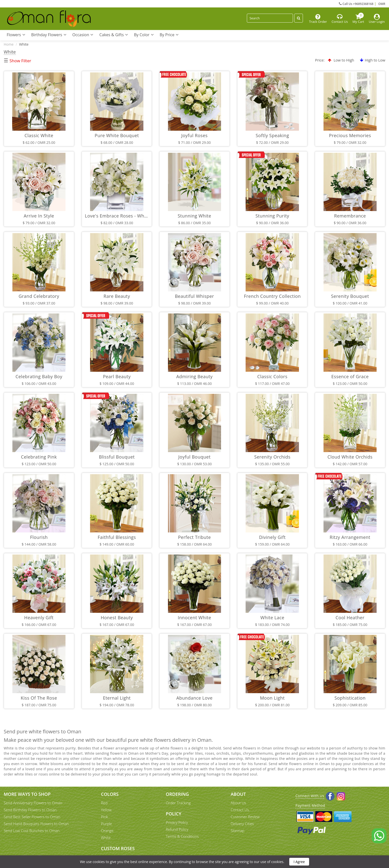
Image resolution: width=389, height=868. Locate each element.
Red (104, 803)
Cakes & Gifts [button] (114, 35)
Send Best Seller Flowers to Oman (32, 817)
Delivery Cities (242, 824)
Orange (107, 831)
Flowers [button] (16, 35)
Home (9, 44)
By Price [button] (169, 35)
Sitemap (238, 831)
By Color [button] (144, 35)
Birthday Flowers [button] (49, 35)
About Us (238, 803)
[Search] (270, 18)
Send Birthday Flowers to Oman (30, 810)
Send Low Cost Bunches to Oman (32, 831)
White (106, 837)
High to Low (373, 60)
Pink (104, 817)
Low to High (341, 60)
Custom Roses (118, 848)
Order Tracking (178, 803)
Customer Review (245, 817)
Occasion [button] (83, 35)
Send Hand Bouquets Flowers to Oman (36, 824)
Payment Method (310, 805)
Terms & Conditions (182, 836)
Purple (106, 824)
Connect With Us (310, 796)
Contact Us (240, 810)
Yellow (106, 810)
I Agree (299, 862)
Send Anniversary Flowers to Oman (33, 803)
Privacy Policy (177, 822)
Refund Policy (177, 829)
